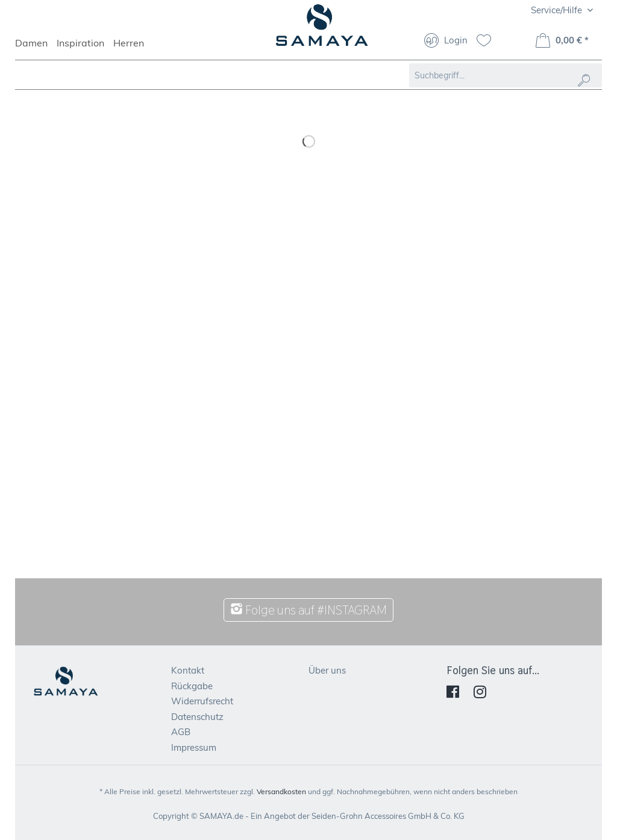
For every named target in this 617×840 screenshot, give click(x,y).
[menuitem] (36, 48)
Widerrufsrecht (202, 701)
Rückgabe (192, 686)
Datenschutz (197, 717)
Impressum (194, 747)
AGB (181, 732)
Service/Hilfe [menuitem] (558, 10)
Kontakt (188, 670)
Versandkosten (281, 791)
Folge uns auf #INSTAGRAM (308, 610)
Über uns (327, 670)
